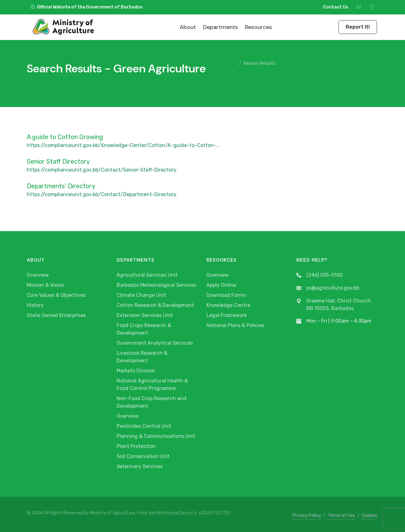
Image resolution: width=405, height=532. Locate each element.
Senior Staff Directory (58, 161)
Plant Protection (136, 446)
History (35, 305)
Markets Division (136, 371)
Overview (38, 275)
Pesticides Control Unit (144, 426)
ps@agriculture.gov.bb (328, 288)
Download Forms (226, 295)
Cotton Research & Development (155, 305)
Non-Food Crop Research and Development (151, 402)
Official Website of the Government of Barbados (87, 7)
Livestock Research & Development (142, 357)
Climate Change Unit (141, 295)
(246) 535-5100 (319, 275)
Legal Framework (227, 315)
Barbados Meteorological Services (156, 285)
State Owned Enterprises (56, 315)
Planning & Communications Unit (156, 436)
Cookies (369, 515)
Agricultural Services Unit (147, 275)
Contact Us (336, 7)
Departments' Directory (61, 186)
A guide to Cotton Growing (65, 137)
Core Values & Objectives (56, 295)
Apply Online (221, 285)
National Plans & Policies (235, 325)
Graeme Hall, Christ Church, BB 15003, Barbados (334, 305)
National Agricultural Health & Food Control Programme (152, 385)
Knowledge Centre (228, 305)
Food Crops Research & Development (144, 329)
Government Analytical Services (155, 343)
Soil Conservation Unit (143, 456)
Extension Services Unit (145, 315)
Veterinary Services (140, 466)
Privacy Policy (307, 515)
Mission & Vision (46, 285)
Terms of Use (341, 515)
